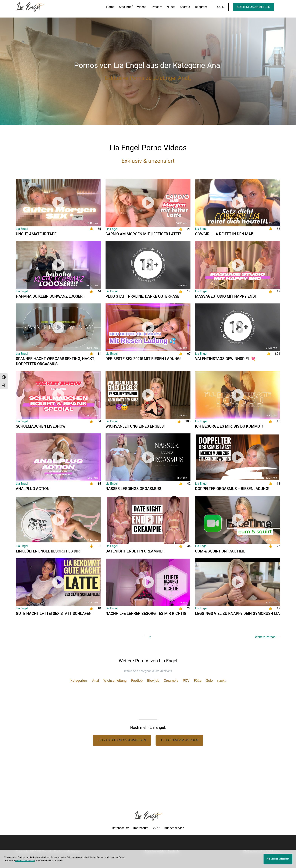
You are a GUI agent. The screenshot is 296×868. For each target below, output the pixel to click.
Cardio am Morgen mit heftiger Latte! (143, 234)
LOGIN (220, 7)
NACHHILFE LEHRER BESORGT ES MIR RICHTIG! (146, 614)
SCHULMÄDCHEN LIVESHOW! (41, 426)
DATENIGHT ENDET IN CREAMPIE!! (135, 551)
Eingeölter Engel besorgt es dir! (48, 551)
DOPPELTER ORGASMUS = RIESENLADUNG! (232, 489)
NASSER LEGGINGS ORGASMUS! (133, 489)
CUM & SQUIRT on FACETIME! (221, 551)
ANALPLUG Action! (33, 489)
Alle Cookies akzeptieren (278, 859)
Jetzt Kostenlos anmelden (122, 740)
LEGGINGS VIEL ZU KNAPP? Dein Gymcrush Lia (237, 614)
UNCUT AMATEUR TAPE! (37, 234)
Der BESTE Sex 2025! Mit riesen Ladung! (143, 359)
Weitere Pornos (268, 637)
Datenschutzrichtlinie (25, 861)
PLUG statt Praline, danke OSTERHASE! (143, 296)
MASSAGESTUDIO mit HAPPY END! (225, 296)
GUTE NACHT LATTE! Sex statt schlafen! (54, 614)
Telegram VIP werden (179, 740)
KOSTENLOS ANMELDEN (254, 7)
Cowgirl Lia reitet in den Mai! (224, 234)
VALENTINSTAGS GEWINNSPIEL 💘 (225, 359)
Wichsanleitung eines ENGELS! (135, 426)
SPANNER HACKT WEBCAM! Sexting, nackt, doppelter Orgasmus (55, 361)
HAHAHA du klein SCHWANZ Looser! (50, 296)
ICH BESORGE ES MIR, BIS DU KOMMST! (229, 426)
